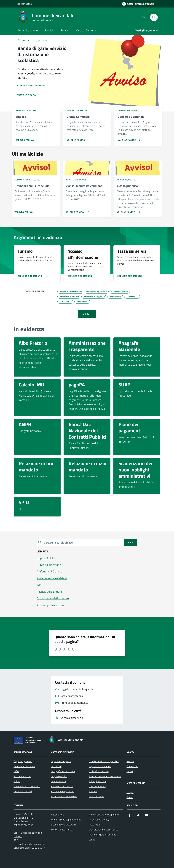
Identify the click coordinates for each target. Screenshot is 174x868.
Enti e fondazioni (22, 776)
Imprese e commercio (100, 766)
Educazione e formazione (64, 796)
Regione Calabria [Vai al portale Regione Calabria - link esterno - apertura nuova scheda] (24, 4)
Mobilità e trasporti (99, 771)
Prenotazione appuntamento (66, 820)
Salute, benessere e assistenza (105, 776)
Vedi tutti (87, 314)
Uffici (16, 771)
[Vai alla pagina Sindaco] (27, 139)
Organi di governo (23, 761)
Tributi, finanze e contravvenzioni (97, 784)
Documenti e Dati (23, 791)
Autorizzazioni (59, 781)
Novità (49, 30)
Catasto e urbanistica (62, 786)
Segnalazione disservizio (64, 825)
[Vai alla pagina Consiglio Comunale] (130, 139)
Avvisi (130, 771)
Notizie (130, 761)
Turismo (93, 791)
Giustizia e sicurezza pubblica (104, 761)
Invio (131, 542)
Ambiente (56, 766)
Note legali (95, 825)
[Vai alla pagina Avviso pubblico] (128, 211)
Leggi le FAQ (58, 815)
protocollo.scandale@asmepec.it (31, 844)
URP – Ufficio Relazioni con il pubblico (29, 835)
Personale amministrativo (27, 786)
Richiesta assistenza (62, 830)
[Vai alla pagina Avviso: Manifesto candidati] (77, 211)
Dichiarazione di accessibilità (104, 830)
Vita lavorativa (96, 796)
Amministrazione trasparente (104, 815)
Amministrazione (28, 30)
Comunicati (132, 766)
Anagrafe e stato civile (63, 771)
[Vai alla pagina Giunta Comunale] (78, 139)
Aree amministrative (24, 766)
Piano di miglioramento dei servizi (103, 837)
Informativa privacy (99, 820)
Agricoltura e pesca (61, 761)
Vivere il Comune (86, 30)
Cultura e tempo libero (63, 791)
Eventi (130, 797)
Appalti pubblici (59, 776)
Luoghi (130, 792)
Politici (17, 781)
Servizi (64, 30)
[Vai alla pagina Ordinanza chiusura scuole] (25, 211)
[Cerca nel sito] (154, 17)
